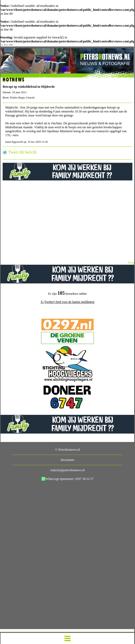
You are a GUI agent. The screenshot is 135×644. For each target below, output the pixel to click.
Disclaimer (68, 460)
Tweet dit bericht (22, 152)
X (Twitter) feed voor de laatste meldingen (67, 302)
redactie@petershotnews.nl (67, 470)
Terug (131, 263)
